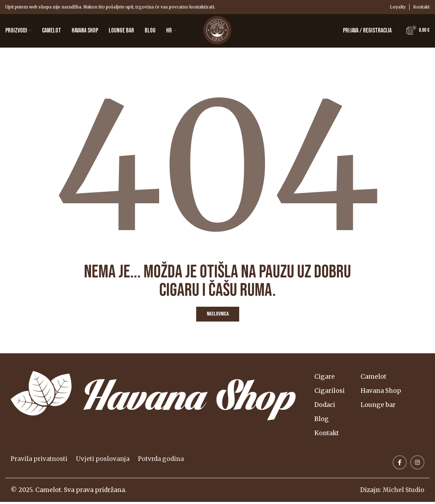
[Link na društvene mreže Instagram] (417, 464)
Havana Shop (382, 393)
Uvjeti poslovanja (103, 461)
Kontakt (421, 7)
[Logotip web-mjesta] (218, 31)
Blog (322, 421)
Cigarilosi (330, 393)
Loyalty (398, 7)
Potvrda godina (161, 461)
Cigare (325, 379)
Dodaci (325, 407)
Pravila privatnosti (39, 461)
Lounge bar (379, 407)
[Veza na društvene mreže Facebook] (400, 464)
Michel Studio (404, 492)
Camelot (375, 379)
